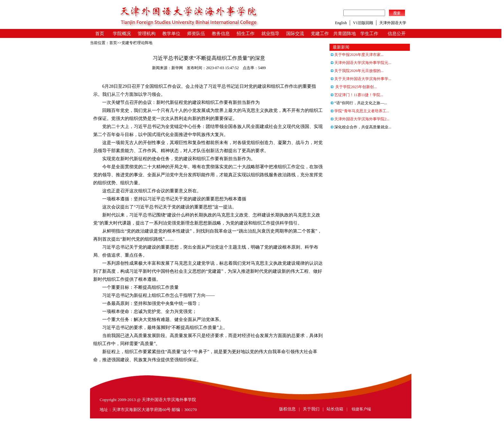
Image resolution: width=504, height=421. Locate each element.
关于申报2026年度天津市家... (357, 55)
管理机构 (147, 34)
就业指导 (270, 34)
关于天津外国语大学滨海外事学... (361, 79)
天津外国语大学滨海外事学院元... (361, 63)
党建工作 (320, 34)
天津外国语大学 (393, 23)
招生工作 (246, 34)
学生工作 (369, 34)
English (341, 23)
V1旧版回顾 (363, 23)
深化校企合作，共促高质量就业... (361, 127)
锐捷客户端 (361, 409)
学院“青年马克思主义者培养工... (360, 111)
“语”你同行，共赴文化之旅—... (359, 103)
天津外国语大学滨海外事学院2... (360, 119)
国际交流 (295, 34)
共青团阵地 (345, 34)
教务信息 (221, 34)
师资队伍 (196, 34)
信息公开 (397, 34)
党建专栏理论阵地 (137, 43)
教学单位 (171, 34)
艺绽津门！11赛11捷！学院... (357, 95)
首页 (100, 34)
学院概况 (122, 34)
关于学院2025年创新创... (354, 87)
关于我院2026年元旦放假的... (357, 71)
